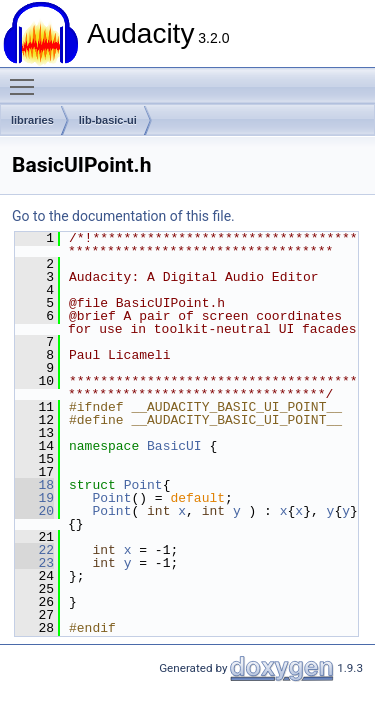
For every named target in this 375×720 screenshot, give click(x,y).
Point (143, 485)
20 (34, 511)
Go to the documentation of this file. (123, 216)
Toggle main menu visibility (27, 78)
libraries (32, 120)
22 (34, 550)
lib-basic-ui (108, 120)
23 (34, 563)
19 (34, 498)
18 (34, 485)
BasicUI (174, 446)
